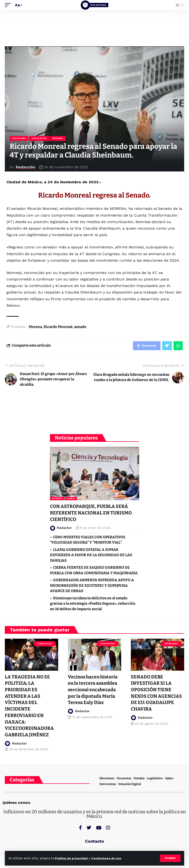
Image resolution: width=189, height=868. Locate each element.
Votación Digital (130, 783)
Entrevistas (108, 783)
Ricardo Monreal (58, 327)
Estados (57, 500)
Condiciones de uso (111, 858)
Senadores (171, 644)
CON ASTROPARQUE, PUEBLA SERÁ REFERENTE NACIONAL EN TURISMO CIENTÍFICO (92, 514)
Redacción (26, 168)
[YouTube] (99, 827)
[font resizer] (18, 5)
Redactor (64, 529)
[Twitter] (89, 827)
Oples (171, 777)
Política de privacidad (73, 858)
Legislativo (40, 139)
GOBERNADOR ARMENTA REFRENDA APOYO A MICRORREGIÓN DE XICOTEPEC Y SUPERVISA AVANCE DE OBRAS (92, 586)
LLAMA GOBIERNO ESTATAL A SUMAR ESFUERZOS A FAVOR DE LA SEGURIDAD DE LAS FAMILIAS (91, 556)
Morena (59, 139)
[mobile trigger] (9, 5)
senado (80, 327)
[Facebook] (80, 827)
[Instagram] (108, 827)
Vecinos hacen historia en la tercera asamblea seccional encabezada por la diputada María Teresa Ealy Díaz (94, 690)
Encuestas (125, 777)
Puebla (71, 500)
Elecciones (107, 777)
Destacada (19, 139)
